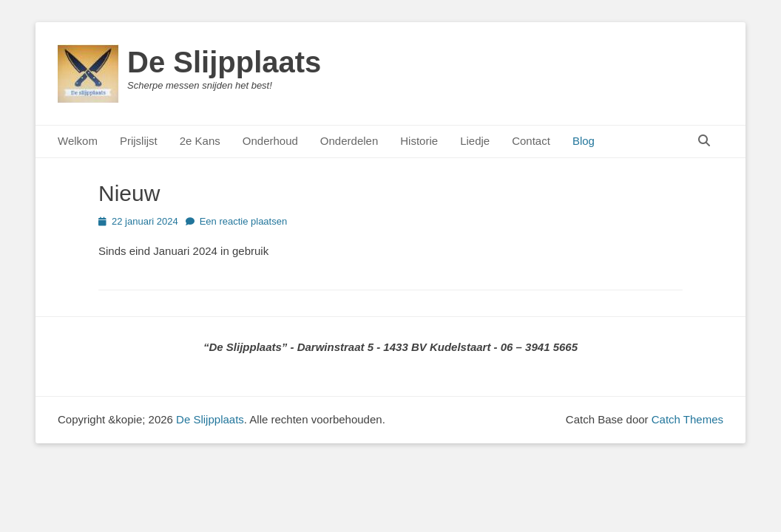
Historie (419, 141)
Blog (584, 141)
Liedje (475, 141)
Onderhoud (270, 141)
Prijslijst (139, 141)
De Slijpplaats (224, 62)
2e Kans (200, 141)
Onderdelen (349, 141)
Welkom (78, 141)
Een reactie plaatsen (244, 221)
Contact (531, 141)
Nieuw (129, 193)
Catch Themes (687, 419)
